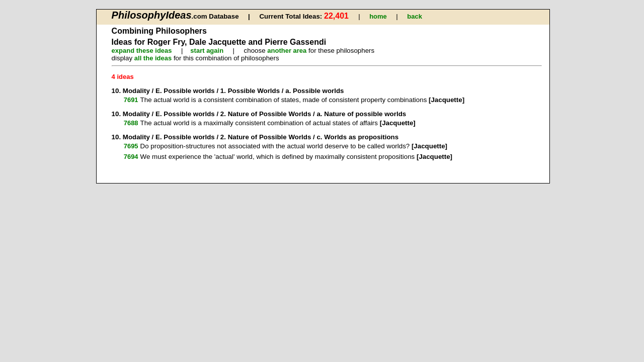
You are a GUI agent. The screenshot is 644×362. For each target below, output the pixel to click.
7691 (131, 100)
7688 (131, 123)
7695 (131, 146)
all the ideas (153, 58)
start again (207, 51)
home (378, 16)
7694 (131, 157)
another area (287, 51)
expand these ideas (142, 51)
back (415, 16)
